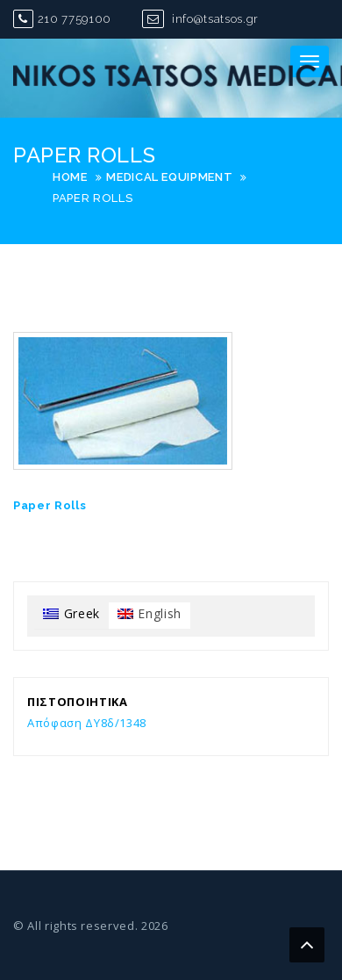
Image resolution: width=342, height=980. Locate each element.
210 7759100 (62, 19)
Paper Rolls (50, 505)
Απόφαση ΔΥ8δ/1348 (87, 723)
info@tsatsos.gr (200, 19)
